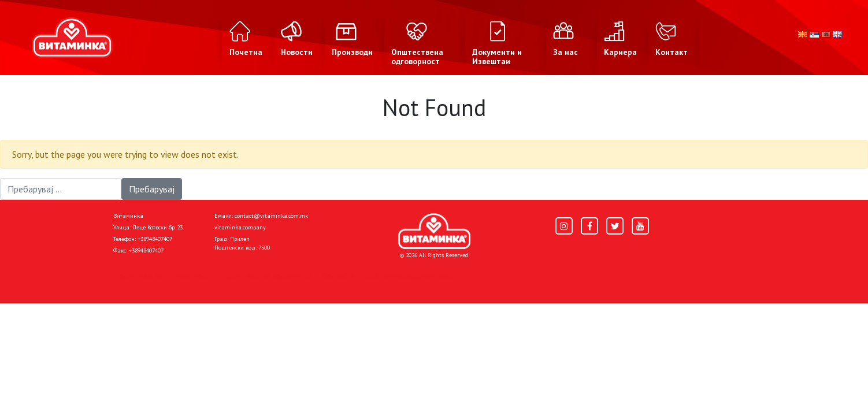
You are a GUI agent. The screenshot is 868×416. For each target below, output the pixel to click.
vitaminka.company (240, 227)
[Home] (434, 231)
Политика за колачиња (266, 276)
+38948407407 (155, 239)
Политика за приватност (162, 276)
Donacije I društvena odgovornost (387, 276)
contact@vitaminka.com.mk (271, 216)
